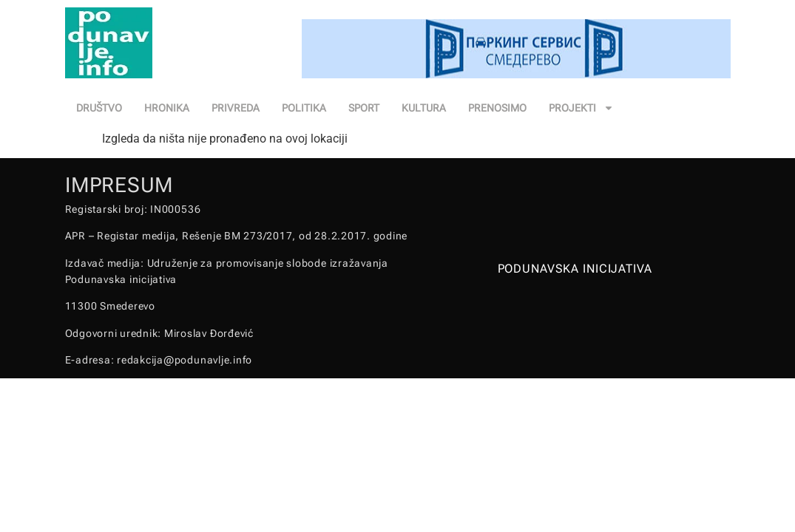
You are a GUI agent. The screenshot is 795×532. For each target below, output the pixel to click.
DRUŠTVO (99, 108)
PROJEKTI (581, 108)
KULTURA (424, 108)
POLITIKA (304, 108)
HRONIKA (167, 108)
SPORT (364, 108)
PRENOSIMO (497, 108)
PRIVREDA (236, 108)
